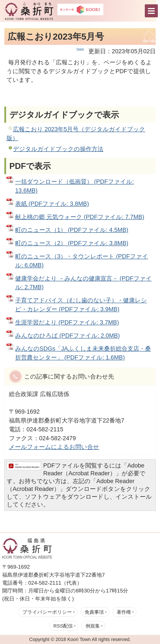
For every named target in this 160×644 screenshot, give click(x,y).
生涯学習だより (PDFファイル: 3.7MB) (67, 322)
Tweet (80, 49)
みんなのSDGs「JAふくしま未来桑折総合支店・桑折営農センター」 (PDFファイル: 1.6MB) (83, 353)
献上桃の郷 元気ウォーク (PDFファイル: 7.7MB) (80, 217)
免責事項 (94, 612)
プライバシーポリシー (47, 612)
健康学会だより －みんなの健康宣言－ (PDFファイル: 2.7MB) (83, 283)
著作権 (124, 612)
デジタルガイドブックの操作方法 (58, 149)
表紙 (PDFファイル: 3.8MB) (52, 204)
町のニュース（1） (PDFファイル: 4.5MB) (72, 230)
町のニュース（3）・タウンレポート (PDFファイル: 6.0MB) (82, 261)
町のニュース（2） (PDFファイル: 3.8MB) (72, 243)
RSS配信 (63, 626)
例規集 (93, 626)
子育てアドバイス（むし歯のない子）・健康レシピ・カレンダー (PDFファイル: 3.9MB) (81, 305)
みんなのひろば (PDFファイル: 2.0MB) (68, 336)
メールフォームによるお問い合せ (54, 447)
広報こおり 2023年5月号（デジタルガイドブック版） (76, 134)
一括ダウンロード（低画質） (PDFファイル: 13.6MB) (75, 186)
